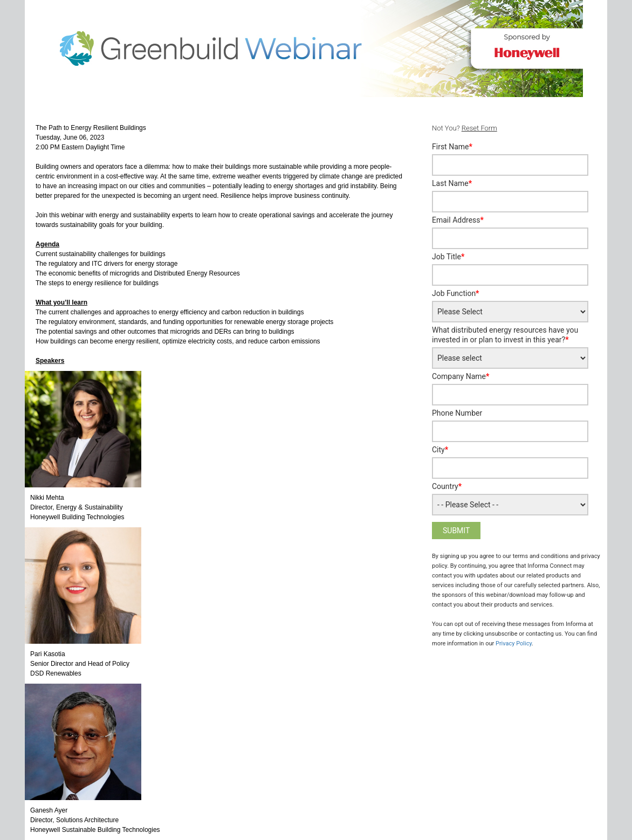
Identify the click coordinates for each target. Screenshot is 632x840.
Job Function (455, 293)
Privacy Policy (514, 643)
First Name (452, 147)
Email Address (458, 220)
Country (447, 486)
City (440, 450)
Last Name (452, 183)
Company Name (461, 376)
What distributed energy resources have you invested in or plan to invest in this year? (505, 335)
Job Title (448, 257)
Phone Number (457, 413)
